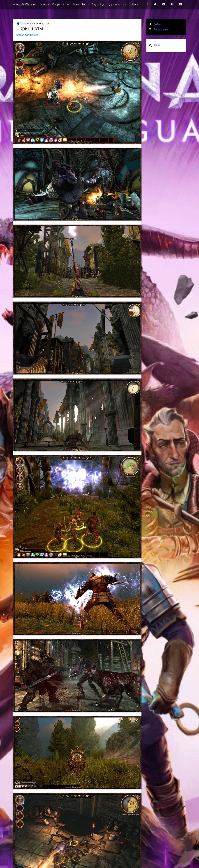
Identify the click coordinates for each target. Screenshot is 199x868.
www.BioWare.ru (25, 5)
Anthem (67, 5)
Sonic (21, 24)
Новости (45, 5)
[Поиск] (167, 45)
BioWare (133, 5)
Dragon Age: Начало (27, 35)
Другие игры (117, 5)
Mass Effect (80, 5)
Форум (56, 5)
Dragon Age (98, 5)
